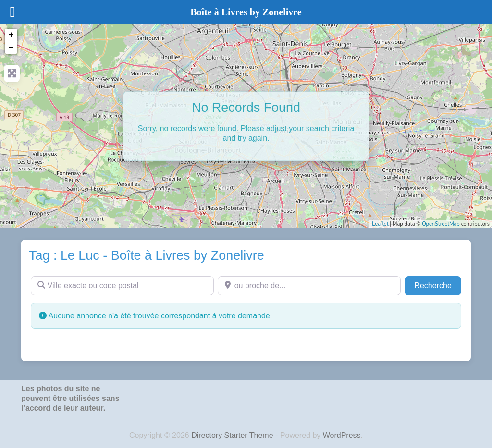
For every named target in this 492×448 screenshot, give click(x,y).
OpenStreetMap (441, 224)
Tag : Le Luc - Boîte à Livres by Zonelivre (147, 255)
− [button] (11, 48)
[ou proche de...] (309, 286)
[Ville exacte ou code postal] (122, 286)
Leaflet (380, 224)
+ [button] (11, 35)
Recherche (438, 285)
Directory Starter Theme (233, 435)
